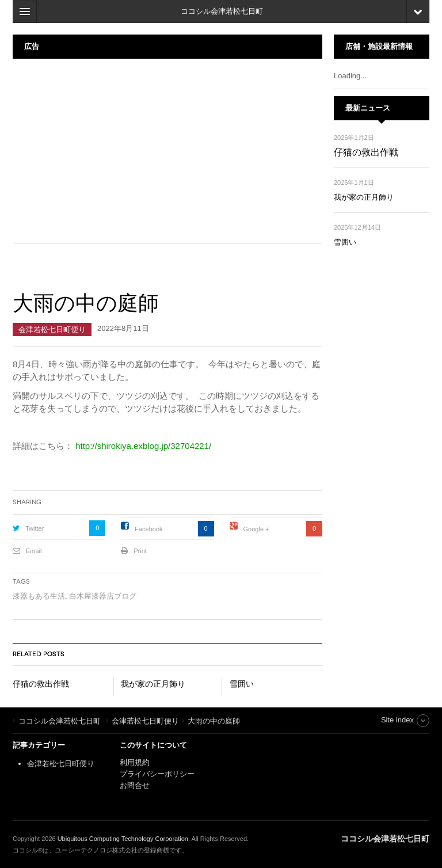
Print (140, 551)
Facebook (148, 529)
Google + (256, 529)
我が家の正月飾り (153, 684)
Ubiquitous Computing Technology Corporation (123, 839)
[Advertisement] (167, 151)
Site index (397, 720)
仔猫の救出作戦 (41, 684)
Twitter (35, 528)
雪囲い (242, 684)
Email (34, 551)
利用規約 (135, 762)
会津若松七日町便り (52, 330)
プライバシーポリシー (158, 774)
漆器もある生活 (39, 596)
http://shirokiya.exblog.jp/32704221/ (143, 446)
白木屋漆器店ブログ (103, 596)
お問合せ (135, 785)
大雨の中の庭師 (86, 303)
